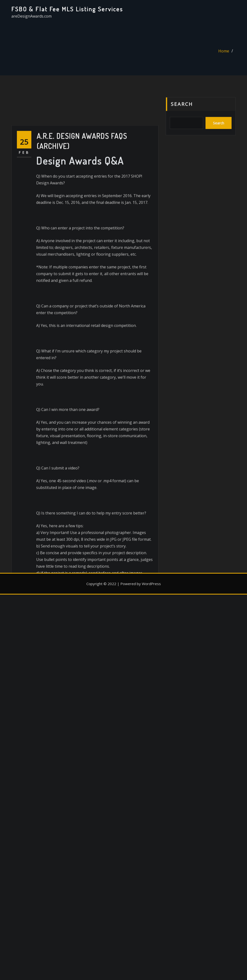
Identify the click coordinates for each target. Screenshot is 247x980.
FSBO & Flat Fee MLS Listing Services (67, 9)
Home (224, 54)
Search (182, 112)
